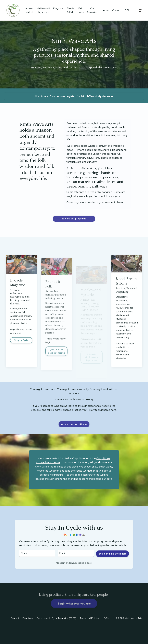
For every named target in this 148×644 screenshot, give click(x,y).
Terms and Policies (89, 637)
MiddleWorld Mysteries (43, 10)
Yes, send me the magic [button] (112, 571)
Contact (116, 10)
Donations (28, 637)
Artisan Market (29, 10)
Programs (58, 8)
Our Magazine (92, 10)
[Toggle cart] (140, 10)
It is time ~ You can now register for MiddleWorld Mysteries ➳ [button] (74, 96)
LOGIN (127, 10)
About (106, 10)
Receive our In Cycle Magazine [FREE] (56, 637)
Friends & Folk (70, 10)
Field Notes (81, 10)
